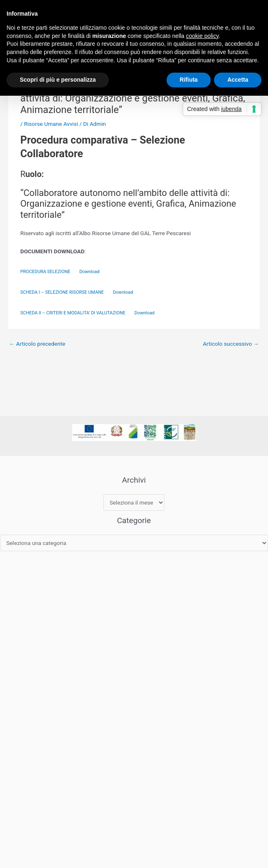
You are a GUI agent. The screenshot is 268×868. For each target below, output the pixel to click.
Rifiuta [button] (189, 80)
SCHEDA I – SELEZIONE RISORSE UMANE (62, 292)
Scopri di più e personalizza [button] (58, 80)
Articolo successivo (231, 344)
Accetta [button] (238, 80)
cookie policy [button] (202, 36)
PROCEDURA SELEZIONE (46, 272)
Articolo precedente (37, 344)
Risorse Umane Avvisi (51, 124)
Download (89, 272)
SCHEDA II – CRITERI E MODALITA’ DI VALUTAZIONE (73, 313)
